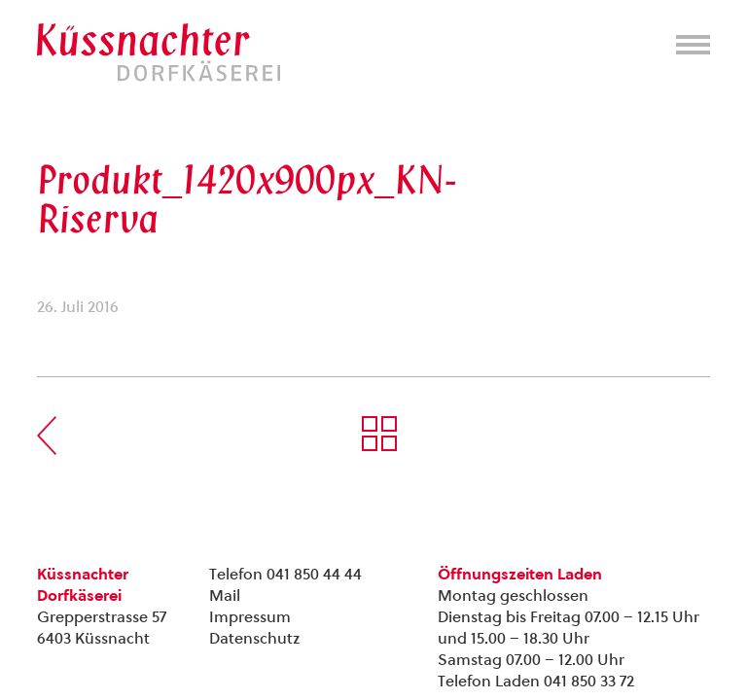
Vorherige (47, 436)
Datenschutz (254, 638)
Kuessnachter (159, 52)
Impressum (250, 617)
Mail (225, 595)
